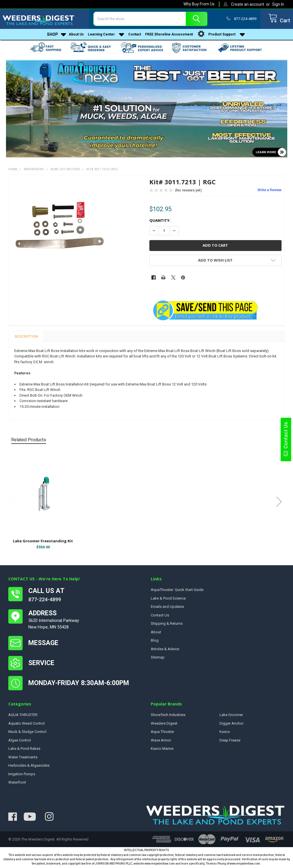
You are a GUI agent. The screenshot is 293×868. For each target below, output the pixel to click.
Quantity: (160, 222)
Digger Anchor (231, 725)
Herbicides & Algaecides (29, 767)
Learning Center (106, 36)
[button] (147, 110)
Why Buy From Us (199, 4)
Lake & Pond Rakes (24, 751)
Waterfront (17, 784)
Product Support (221, 36)
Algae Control (20, 742)
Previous (14, 504)
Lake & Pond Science (168, 600)
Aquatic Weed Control (26, 725)
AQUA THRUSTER (23, 717)
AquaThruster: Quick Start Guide (177, 592)
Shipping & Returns (167, 625)
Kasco (225, 734)
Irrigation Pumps (22, 776)
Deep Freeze (230, 742)
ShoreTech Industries (168, 717)
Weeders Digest (164, 725)
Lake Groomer (231, 717)
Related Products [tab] (29, 442)
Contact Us (286, 439)
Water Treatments (23, 759)
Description (26, 339)
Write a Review (270, 192)
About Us (76, 36)
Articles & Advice (165, 651)
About (156, 634)
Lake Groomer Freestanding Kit (43, 543)
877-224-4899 (45, 601)
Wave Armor (161, 742)
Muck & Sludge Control (27, 734)
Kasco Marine (162, 751)
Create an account (248, 4)
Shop (57, 36)
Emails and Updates (167, 609)
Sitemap (158, 659)
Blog (155, 642)
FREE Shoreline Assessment (169, 36)
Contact (135, 36)
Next (279, 504)
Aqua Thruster (162, 734)
